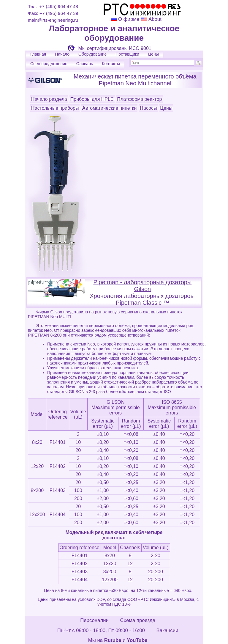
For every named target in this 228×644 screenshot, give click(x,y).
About (154, 19)
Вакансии (167, 630)
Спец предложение (49, 64)
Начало (62, 54)
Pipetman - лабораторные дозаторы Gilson (143, 286)
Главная (38, 54)
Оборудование (92, 54)
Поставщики (127, 54)
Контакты (111, 64)
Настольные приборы (55, 108)
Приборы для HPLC (92, 99)
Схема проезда (138, 620)
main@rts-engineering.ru (53, 20)
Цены (153, 54)
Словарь (85, 64)
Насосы (148, 108)
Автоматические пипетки (109, 108)
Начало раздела (49, 99)
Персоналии (94, 620)
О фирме (129, 19)
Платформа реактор (139, 99)
